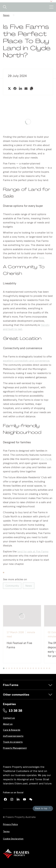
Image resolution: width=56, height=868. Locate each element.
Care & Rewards (12, 730)
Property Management (15, 748)
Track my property (13, 742)
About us (8, 724)
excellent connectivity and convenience (26, 360)
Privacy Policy (10, 824)
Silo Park (45, 459)
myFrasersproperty (13, 736)
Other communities (16, 694)
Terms (6, 831)
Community (12, 586)
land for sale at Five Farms (33, 551)
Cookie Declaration (13, 839)
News (6, 15)
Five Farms (11, 685)
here (41, 257)
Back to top (43, 808)
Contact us (9, 718)
